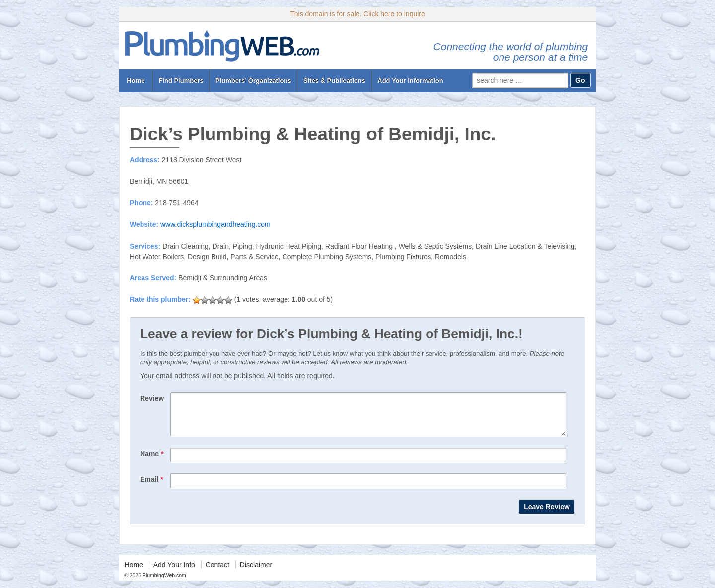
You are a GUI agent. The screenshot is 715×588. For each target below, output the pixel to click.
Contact (217, 572)
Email (152, 487)
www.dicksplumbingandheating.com (215, 224)
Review (152, 398)
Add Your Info (174, 572)
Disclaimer (256, 572)
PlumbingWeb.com (164, 583)
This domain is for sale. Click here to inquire (357, 14)
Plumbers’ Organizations (253, 81)
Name (152, 461)
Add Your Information (410, 81)
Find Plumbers (181, 81)
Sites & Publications (334, 81)
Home (136, 81)
